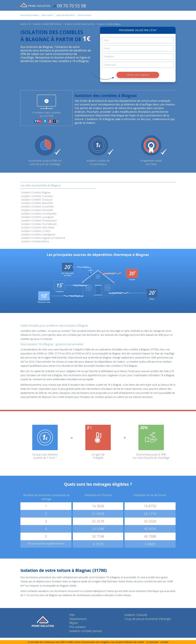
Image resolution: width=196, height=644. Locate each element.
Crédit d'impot (48, 15)
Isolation (36, 192)
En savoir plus (153, 642)
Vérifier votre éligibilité (138, 75)
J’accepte (164, 642)
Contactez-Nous (84, 15)
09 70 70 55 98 (71, 6)
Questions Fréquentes (65, 15)
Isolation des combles (30, 15)
